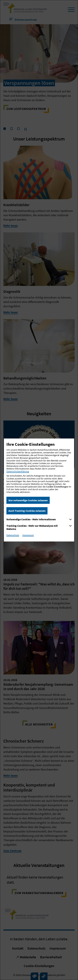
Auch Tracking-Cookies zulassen (27, 511)
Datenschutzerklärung (18, 471)
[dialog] (39, 490)
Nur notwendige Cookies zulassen (28, 500)
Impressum (28, 535)
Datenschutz (13, 535)
